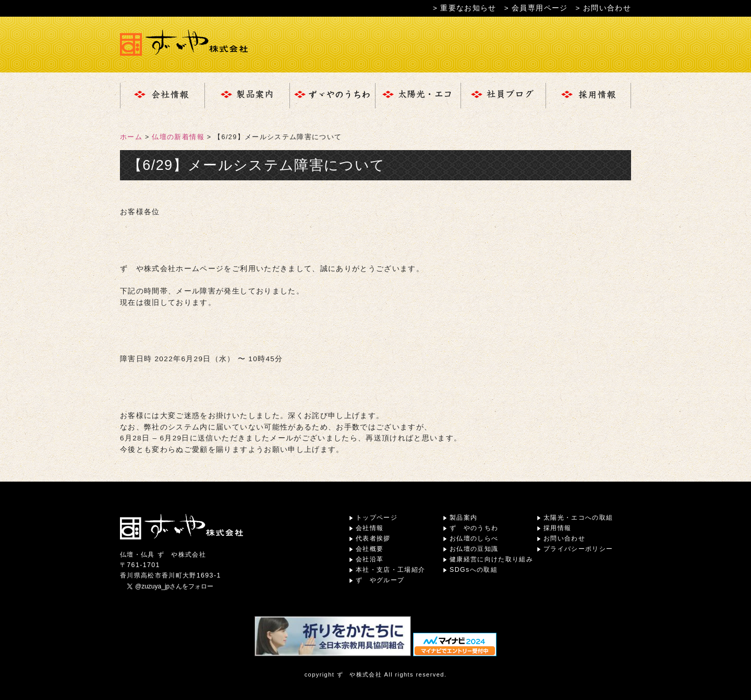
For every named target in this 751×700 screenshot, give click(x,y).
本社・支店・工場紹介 (390, 570)
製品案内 (463, 518)
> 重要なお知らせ (465, 8)
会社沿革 (370, 559)
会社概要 (370, 549)
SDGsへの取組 (474, 570)
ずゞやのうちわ (474, 528)
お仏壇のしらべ (474, 538)
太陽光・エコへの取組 (578, 518)
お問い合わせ (564, 538)
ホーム (131, 137)
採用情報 (557, 528)
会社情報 (370, 528)
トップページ (377, 518)
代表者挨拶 (373, 538)
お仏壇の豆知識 (474, 549)
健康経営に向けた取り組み (491, 559)
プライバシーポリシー (578, 549)
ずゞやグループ (380, 580)
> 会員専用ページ (536, 8)
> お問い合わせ (603, 8)
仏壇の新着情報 (178, 137)
